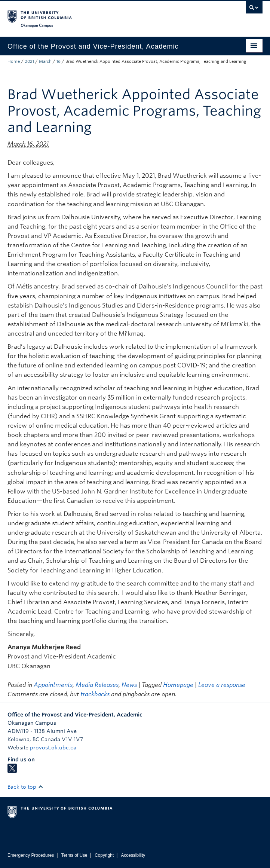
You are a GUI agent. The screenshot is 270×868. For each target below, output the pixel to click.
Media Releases (97, 685)
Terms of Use (74, 855)
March (45, 61)
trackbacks (95, 694)
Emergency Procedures (31, 855)
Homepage (178, 685)
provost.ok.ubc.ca (53, 748)
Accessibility (133, 855)
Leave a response (222, 685)
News (129, 685)
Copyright (104, 855)
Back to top (25, 787)
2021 (29, 61)
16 (59, 61)
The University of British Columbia (97, 15)
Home (14, 61)
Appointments (53, 685)
